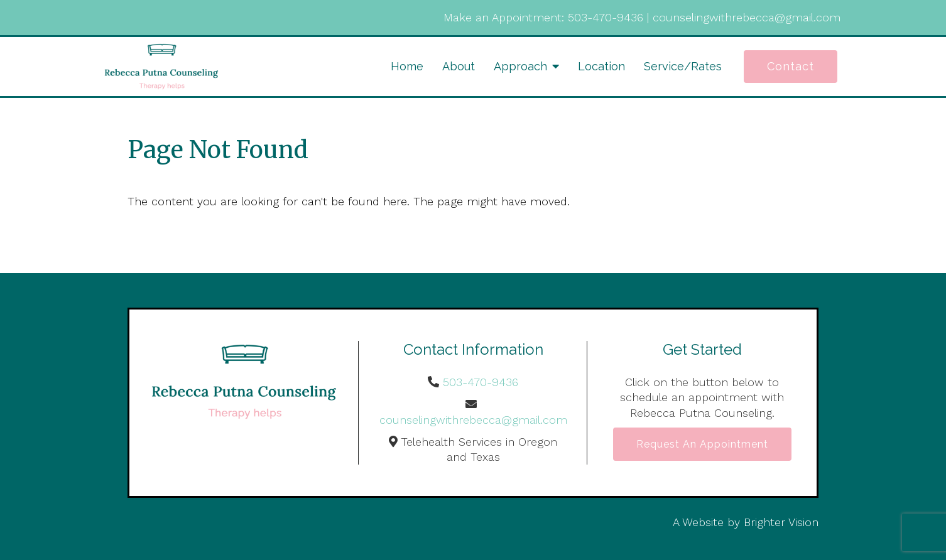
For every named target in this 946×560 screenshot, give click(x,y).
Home (407, 66)
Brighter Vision (781, 522)
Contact (791, 66)
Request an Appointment (702, 444)
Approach (520, 66)
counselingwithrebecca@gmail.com (747, 17)
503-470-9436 (606, 17)
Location (601, 66)
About (459, 66)
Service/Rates (683, 66)
